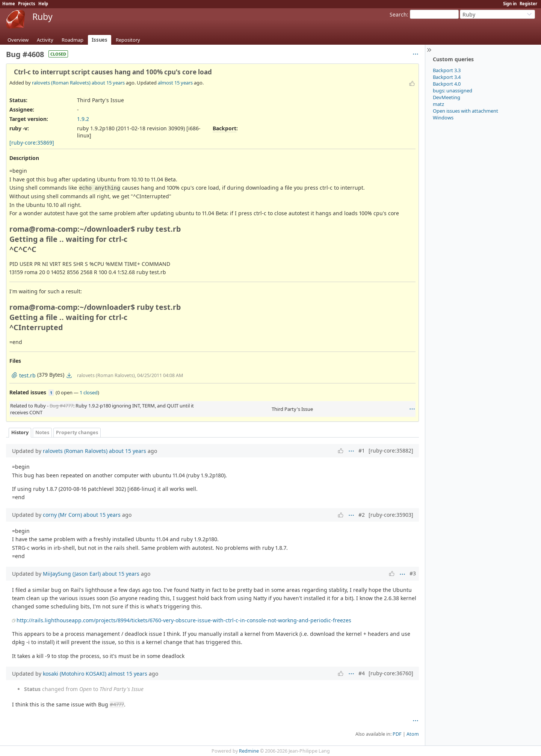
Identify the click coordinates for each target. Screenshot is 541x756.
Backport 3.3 (447, 70)
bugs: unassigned (453, 91)
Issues (100, 40)
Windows (443, 118)
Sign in (510, 4)
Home (9, 4)
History (20, 432)
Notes (42, 432)
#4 (362, 673)
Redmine (249, 751)
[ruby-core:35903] (391, 515)
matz (438, 104)
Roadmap (73, 40)
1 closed (89, 392)
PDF (397, 734)
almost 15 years (175, 83)
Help (43, 4)
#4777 (117, 704)
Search (398, 14)
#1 (362, 450)
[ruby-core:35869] (32, 143)
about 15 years (108, 83)
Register (528, 4)
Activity (45, 40)
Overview (18, 40)
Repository (128, 40)
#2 (362, 515)
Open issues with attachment (465, 111)
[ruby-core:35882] (391, 450)
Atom (413, 734)
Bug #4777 (61, 406)
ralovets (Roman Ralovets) (61, 83)
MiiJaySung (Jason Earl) (72, 574)
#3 (413, 573)
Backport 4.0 (447, 84)
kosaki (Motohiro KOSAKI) (75, 674)
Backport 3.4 (447, 77)
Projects (27, 4)
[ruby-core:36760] (391, 673)
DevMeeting (447, 97)
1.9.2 (83, 119)
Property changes (77, 432)
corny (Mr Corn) (62, 515)
